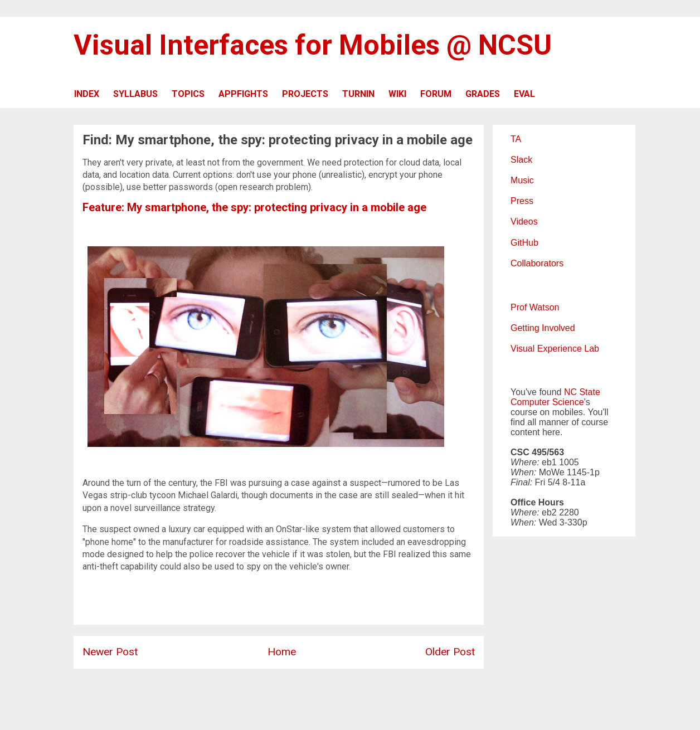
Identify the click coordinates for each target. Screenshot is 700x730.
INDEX (87, 94)
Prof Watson (535, 307)
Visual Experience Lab (555, 349)
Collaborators (537, 263)
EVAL (524, 94)
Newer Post (110, 652)
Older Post (450, 652)
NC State (582, 392)
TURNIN (358, 94)
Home (282, 652)
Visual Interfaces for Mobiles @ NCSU (313, 45)
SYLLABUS (135, 94)
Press (522, 201)
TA (516, 139)
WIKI (397, 94)
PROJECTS (305, 94)
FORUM (436, 94)
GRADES (483, 94)
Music (522, 180)
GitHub (524, 243)
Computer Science (547, 402)
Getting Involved (543, 328)
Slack (521, 160)
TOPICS (188, 94)
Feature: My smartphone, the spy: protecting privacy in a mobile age (254, 207)
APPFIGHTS (243, 94)
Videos (524, 222)
